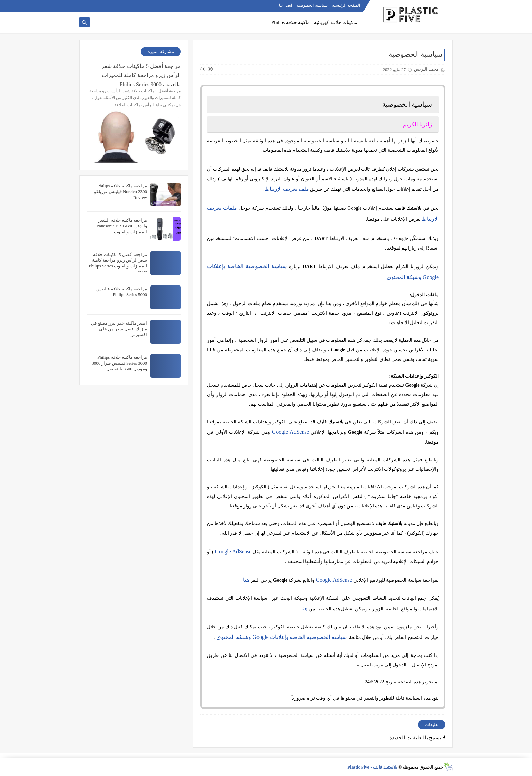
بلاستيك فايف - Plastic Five (372, 767)
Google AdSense (291, 432)
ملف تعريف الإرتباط (287, 189)
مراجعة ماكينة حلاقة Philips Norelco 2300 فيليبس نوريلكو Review (120, 192)
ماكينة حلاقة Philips (291, 23)
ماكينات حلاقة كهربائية (336, 23)
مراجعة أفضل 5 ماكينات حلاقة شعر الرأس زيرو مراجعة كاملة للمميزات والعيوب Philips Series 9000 (141, 75)
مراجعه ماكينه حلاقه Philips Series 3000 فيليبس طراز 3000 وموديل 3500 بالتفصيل (119, 363)
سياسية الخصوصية (312, 5)
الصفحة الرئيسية (346, 5)
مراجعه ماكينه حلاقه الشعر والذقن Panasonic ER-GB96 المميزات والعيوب (122, 226)
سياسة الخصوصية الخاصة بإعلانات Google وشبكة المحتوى (281, 637)
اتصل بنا (286, 5)
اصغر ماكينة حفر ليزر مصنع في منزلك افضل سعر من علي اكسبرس (119, 329)
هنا (246, 580)
